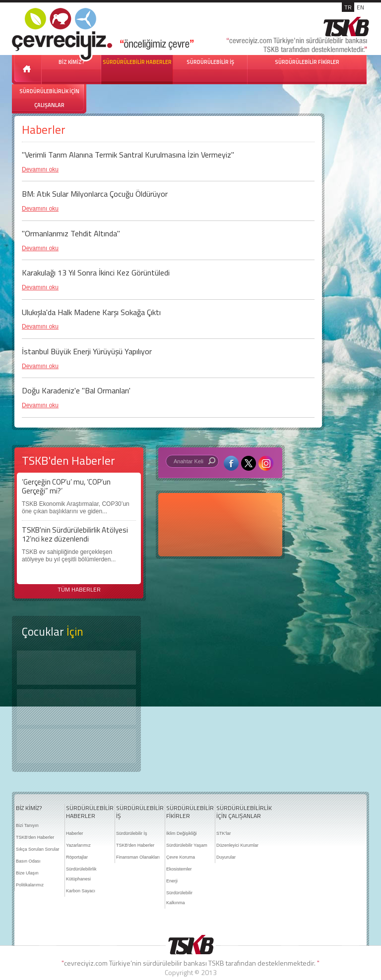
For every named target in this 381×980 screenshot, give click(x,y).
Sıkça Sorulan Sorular (38, 849)
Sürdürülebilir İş (132, 833)
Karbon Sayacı (81, 891)
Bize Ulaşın (27, 873)
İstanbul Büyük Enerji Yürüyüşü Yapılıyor (87, 351)
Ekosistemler (179, 869)
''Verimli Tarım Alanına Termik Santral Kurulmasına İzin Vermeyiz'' (128, 155)
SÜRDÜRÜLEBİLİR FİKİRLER (307, 62)
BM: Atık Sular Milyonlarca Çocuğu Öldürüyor (95, 194)
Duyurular (226, 857)
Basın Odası (28, 861)
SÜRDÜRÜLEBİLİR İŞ (210, 62)
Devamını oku (40, 169)
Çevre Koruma (181, 857)
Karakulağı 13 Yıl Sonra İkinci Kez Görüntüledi (96, 272)
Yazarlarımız (78, 845)
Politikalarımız (30, 885)
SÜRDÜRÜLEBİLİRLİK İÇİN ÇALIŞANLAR (49, 98)
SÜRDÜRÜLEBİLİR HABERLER (137, 62)
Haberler (75, 833)
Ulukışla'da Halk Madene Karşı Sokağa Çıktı (91, 312)
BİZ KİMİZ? (29, 808)
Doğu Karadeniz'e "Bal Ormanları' (76, 390)
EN (360, 7)
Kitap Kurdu (76, 746)
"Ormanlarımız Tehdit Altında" (71, 233)
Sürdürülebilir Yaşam (187, 845)
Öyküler (76, 707)
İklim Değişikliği (182, 833)
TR (348, 7)
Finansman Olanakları (138, 857)
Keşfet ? (76, 668)
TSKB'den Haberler (35, 837)
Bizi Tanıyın (27, 825)
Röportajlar (77, 857)
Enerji (172, 881)
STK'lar (223, 833)
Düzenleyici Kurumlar (237, 845)
